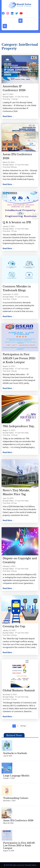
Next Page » (23, 726)
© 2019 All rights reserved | (15, 865)
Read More (8, 116)
